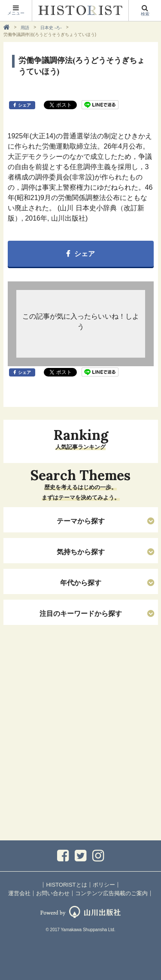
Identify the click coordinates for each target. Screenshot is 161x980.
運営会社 (19, 893)
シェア (24, 105)
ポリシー (104, 885)
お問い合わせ (53, 893)
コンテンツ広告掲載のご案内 (111, 893)
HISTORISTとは (66, 885)
